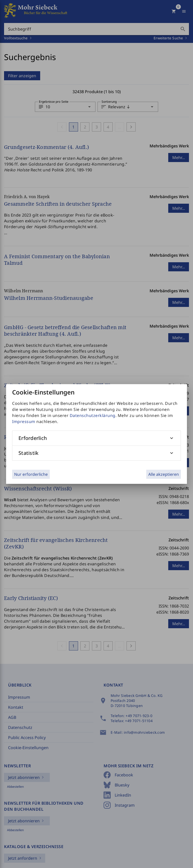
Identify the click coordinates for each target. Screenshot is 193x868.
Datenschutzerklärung (93, 415)
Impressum (24, 422)
